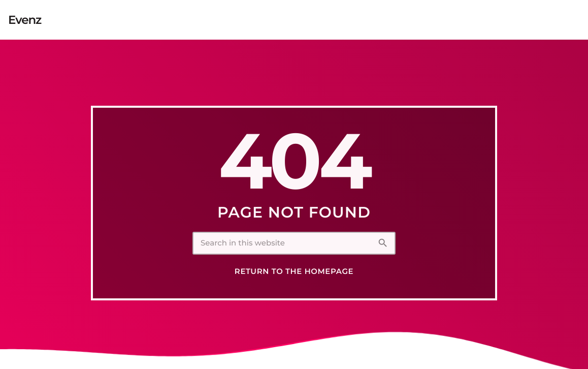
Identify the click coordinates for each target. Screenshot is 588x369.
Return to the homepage (294, 271)
